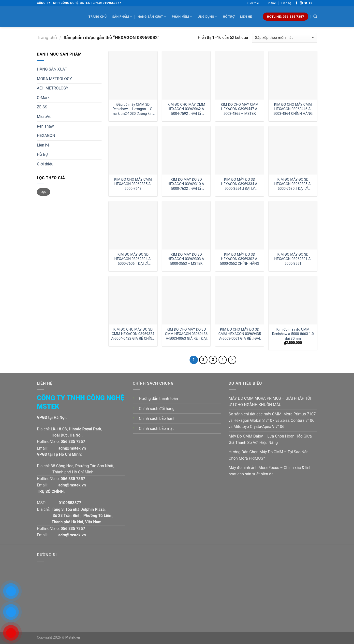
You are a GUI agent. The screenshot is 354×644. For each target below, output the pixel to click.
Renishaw (45, 126)
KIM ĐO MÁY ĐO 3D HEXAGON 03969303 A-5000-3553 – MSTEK (186, 259)
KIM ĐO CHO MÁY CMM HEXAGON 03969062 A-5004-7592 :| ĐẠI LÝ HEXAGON (186, 109)
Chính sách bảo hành (157, 418)
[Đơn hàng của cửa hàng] (285, 38)
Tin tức (271, 3)
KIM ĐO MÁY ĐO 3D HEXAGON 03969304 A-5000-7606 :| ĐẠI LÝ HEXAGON (133, 259)
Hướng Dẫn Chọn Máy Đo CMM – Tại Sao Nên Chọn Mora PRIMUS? (269, 455)
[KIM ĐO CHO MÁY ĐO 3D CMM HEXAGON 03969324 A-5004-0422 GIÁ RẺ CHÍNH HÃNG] (133, 300)
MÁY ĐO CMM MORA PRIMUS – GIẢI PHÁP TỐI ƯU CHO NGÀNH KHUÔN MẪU (270, 402)
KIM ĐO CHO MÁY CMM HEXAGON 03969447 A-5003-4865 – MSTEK (240, 109)
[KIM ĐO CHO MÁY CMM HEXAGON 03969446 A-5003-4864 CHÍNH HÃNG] (293, 75)
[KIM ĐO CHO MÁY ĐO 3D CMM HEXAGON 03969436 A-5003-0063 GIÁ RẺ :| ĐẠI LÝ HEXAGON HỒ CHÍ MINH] (186, 300)
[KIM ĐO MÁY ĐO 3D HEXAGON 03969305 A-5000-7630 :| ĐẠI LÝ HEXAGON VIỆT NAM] (293, 150)
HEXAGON (46, 136)
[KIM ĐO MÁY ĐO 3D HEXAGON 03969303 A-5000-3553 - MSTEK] (186, 225)
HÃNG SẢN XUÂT (52, 69)
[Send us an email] (311, 3)
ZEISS (42, 107)
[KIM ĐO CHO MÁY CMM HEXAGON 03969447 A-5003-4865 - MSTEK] (240, 75)
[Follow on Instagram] (301, 3)
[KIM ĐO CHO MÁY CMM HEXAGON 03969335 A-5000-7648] (133, 150)
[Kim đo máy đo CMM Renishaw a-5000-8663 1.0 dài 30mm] (293, 300)
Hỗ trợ (229, 17)
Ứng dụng (207, 17)
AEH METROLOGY (53, 88)
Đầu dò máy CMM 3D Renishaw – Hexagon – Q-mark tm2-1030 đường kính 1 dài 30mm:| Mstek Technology (133, 109)
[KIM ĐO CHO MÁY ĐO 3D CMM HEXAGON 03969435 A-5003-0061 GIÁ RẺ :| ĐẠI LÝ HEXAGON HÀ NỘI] (240, 300)
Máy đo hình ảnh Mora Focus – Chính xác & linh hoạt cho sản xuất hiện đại (270, 471)
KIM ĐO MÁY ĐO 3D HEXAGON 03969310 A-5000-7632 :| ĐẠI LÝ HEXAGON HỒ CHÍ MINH (186, 184)
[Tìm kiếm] (315, 16)
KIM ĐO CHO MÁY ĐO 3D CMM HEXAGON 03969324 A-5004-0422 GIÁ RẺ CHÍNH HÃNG (133, 334)
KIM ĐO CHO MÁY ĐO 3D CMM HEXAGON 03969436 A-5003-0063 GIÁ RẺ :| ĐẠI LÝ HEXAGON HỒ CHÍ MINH (186, 334)
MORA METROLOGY (54, 79)
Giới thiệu (254, 3)
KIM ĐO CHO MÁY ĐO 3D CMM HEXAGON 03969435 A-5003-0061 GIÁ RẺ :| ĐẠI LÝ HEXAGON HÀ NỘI (240, 334)
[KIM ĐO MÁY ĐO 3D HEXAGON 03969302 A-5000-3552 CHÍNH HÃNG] (240, 225)
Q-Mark (43, 98)
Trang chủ (98, 17)
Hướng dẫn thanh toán (158, 399)
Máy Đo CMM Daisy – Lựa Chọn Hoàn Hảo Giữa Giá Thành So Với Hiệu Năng (270, 439)
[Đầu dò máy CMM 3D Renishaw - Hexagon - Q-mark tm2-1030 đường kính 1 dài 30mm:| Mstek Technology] (133, 75)
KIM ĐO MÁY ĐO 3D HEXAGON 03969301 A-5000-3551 (293, 259)
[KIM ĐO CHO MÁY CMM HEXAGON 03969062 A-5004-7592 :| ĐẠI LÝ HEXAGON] (186, 75)
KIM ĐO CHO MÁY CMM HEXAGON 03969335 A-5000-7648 (133, 184)
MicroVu (44, 117)
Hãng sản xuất (152, 17)
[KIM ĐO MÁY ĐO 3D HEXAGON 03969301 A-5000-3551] (293, 225)
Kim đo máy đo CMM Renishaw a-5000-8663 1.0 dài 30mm (293, 334)
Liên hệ (286, 3)
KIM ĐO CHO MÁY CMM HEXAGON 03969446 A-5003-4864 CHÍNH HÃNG (293, 109)
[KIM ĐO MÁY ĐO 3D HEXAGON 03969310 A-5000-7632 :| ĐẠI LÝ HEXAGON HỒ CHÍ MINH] (186, 150)
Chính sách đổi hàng (157, 409)
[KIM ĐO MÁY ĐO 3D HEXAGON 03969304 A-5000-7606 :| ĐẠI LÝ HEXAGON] (133, 225)
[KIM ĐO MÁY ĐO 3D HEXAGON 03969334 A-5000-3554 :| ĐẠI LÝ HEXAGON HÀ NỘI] (240, 150)
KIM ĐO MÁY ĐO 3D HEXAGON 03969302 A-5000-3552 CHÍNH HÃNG (240, 259)
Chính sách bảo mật (156, 429)
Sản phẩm (122, 17)
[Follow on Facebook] (296, 3)
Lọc (43, 192)
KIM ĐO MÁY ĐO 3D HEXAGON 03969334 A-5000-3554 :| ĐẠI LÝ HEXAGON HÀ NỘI (240, 184)
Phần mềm (182, 17)
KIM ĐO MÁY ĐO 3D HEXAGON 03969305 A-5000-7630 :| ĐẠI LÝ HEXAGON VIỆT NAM (293, 184)
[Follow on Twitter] (306, 3)
